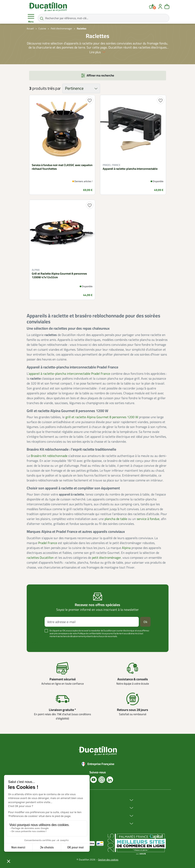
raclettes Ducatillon (40, 558)
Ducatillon (69, 800)
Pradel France (48, 543)
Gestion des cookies (108, 860)
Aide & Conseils (72, 824)
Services (68, 816)
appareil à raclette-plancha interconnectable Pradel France (69, 374)
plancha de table (116, 519)
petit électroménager (106, 558)
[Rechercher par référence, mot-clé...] (104, 18)
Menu (31, 18)
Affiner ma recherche (100, 75)
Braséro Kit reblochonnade (49, 456)
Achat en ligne (71, 808)
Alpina (126, 548)
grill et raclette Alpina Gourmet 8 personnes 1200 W (102, 417)
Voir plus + (37, 642)
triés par (54, 88)
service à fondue (148, 519)
